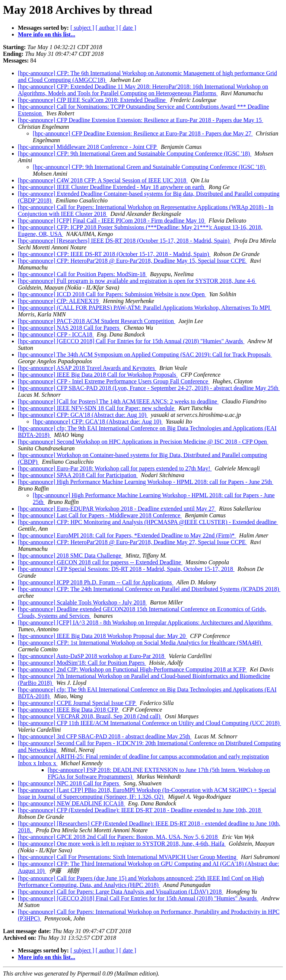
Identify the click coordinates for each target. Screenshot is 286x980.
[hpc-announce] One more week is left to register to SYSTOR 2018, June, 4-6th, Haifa (122, 844)
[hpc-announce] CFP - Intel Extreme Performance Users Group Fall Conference (114, 381)
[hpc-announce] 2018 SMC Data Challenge (70, 556)
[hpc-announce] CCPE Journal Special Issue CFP (77, 703)
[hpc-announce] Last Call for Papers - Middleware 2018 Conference (100, 515)
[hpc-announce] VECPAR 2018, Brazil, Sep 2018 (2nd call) (90, 716)
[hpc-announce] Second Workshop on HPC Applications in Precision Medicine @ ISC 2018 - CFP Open (143, 442)
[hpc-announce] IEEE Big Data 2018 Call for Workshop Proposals (98, 375)
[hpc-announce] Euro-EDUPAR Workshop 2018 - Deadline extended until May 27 (117, 509)
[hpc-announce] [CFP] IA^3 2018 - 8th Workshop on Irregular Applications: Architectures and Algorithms (145, 623)
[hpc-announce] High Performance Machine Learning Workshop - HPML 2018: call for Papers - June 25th (146, 482)
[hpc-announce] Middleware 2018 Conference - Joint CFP (88, 147)
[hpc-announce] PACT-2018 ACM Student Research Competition (97, 321)
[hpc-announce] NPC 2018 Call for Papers (69, 783)
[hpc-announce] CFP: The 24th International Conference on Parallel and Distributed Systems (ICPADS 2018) (149, 589)
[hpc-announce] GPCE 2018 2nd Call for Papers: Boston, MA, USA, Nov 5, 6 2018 (118, 837)
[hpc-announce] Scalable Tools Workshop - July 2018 (82, 602)
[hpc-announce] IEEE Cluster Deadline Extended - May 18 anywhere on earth (112, 187)
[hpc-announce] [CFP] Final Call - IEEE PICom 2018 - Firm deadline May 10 (112, 221)
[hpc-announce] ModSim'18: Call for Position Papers (82, 663)
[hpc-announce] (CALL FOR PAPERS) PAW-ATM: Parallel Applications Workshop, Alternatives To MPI (145, 308)
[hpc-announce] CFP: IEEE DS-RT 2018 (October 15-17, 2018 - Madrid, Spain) (114, 254)
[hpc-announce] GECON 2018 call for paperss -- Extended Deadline (100, 562)
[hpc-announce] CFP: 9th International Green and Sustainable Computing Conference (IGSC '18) (135, 154)
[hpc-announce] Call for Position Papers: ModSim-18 (82, 274)
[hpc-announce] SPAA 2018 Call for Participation (78, 475)
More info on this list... (47, 34)
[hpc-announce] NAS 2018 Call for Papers (69, 328)
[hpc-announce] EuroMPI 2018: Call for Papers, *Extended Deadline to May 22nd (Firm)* (127, 535)
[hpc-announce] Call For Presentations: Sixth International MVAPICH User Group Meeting (128, 857)
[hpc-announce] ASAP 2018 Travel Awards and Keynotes (87, 368)
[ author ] (107, 28)
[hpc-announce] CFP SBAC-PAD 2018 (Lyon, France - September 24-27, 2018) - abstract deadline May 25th (149, 388)
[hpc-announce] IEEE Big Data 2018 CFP (69, 710)
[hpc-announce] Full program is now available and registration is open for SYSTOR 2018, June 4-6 (137, 281)
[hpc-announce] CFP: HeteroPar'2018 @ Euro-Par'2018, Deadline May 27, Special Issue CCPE (133, 542)
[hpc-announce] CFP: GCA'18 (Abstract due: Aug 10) (83, 415)
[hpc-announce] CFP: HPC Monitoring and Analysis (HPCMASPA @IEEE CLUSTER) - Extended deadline (148, 522)
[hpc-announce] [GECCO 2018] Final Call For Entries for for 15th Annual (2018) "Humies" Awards (138, 898)
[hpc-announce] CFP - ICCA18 (56, 334)
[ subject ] (82, 28)
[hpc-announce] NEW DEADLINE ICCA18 (71, 803)
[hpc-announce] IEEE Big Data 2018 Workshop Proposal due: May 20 (102, 636)
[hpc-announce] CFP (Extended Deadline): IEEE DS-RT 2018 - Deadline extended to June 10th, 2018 (140, 810)
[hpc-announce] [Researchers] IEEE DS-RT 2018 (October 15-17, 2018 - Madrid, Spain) (124, 241)
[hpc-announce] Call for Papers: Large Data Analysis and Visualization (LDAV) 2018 (120, 892)
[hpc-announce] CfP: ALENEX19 (59, 301)
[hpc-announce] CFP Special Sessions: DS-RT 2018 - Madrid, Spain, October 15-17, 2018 (126, 569)
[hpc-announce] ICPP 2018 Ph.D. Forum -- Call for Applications (96, 582)
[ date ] (128, 28)
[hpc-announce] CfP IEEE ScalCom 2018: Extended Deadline (93, 100)
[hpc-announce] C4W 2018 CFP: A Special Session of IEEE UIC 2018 (103, 180)
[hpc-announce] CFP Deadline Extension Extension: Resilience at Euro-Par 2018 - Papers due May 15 (141, 120)
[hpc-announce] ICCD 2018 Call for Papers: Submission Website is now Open (112, 294)
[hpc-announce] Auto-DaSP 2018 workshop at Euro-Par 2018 (92, 656)
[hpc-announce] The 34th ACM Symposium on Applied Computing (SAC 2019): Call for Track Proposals (145, 355)
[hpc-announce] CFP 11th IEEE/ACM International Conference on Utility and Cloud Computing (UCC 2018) (150, 723)
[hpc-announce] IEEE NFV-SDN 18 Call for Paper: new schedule (97, 408)
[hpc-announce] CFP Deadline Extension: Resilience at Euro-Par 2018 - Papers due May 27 (143, 133)
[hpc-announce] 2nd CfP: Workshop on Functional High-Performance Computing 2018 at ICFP (132, 669)
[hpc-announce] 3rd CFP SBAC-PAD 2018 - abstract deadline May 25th (105, 736)
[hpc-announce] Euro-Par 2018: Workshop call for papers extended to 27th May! (115, 468)
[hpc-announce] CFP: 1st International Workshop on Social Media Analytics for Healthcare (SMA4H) (140, 643)
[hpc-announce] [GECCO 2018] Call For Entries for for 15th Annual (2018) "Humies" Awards (131, 341)
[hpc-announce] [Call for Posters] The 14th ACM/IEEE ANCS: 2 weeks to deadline (118, 401)
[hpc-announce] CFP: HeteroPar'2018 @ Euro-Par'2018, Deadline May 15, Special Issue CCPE (133, 261)
